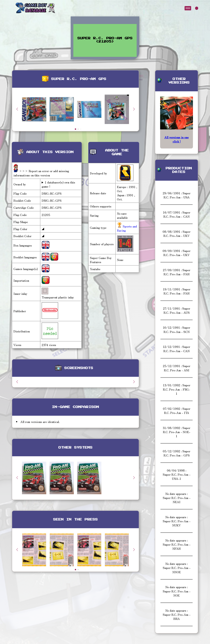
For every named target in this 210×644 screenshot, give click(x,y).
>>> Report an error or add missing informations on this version (41, 173)
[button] (134, 109)
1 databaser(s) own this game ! (58, 184)
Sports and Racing (127, 228)
